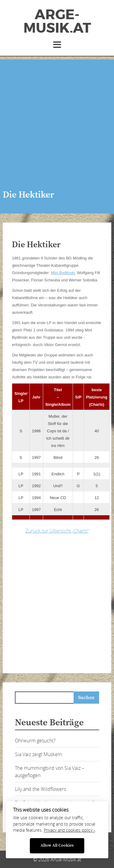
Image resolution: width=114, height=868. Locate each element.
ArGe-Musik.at (57, 21)
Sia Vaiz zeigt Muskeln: (39, 754)
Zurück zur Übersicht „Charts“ (57, 531)
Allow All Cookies (57, 846)
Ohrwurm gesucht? (35, 741)
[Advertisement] (57, 117)
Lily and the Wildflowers (40, 789)
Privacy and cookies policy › (69, 830)
